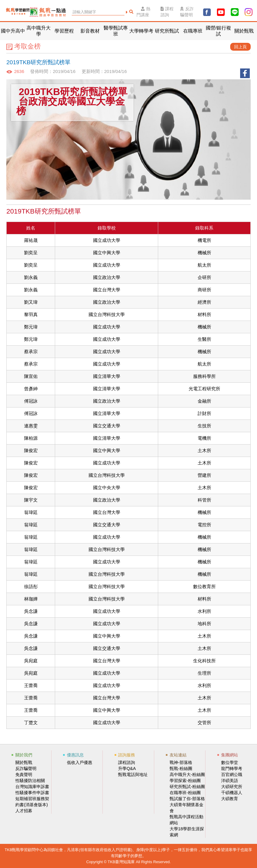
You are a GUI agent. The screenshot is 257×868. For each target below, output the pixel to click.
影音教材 (90, 31)
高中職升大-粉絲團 (187, 775)
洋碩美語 (230, 781)
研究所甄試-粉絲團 (187, 787)
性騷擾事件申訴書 (32, 793)
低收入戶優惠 (80, 762)
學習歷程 (64, 31)
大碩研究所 (232, 787)
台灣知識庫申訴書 (32, 787)
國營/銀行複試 (218, 31)
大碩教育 (230, 799)
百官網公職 (232, 775)
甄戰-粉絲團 (181, 768)
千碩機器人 (232, 793)
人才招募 (24, 811)
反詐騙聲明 (187, 12)
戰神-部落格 (181, 762)
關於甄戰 (244, 31)
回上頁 (240, 47)
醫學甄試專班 (116, 31)
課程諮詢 (167, 12)
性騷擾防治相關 (30, 781)
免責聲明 (24, 775)
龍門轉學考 (232, 768)
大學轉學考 (141, 31)
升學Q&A (127, 768)
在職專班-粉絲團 (185, 793)
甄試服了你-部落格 (187, 799)
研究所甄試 (167, 31)
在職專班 (193, 31)
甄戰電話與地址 (133, 775)
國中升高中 (13, 31)
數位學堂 (230, 762)
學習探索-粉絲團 (185, 781)
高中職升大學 (39, 31)
